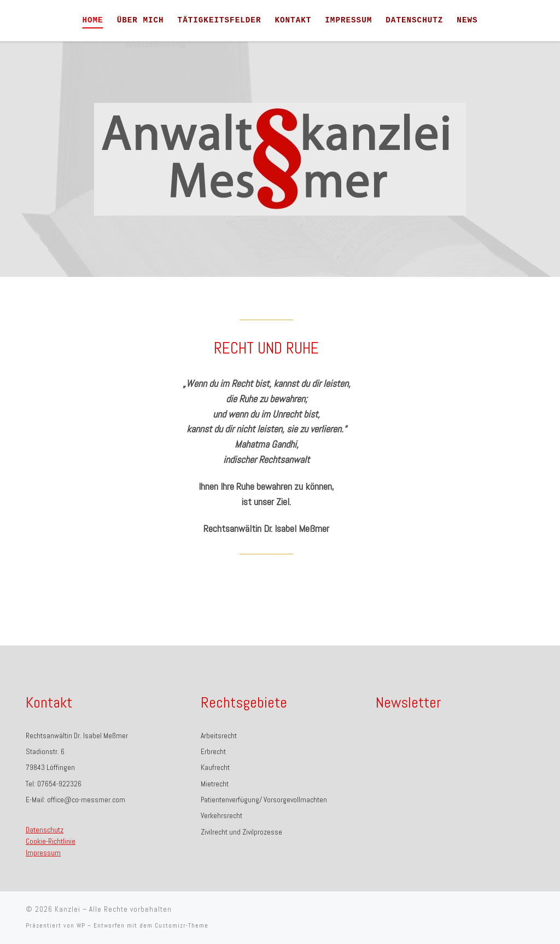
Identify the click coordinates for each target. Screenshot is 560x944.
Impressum (43, 853)
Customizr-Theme (182, 925)
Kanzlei (68, 909)
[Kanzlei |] (45, 20)
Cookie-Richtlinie (51, 841)
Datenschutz (45, 830)
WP (81, 925)
